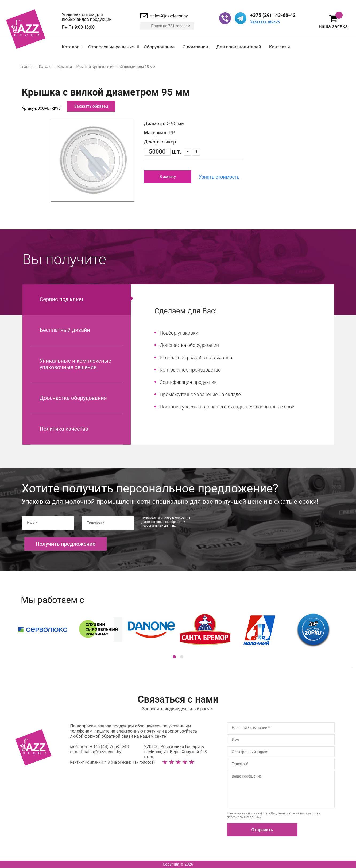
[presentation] (243, 527)
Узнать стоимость (219, 177)
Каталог (70, 47)
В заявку (168, 177)
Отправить (262, 830)
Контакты (280, 47)
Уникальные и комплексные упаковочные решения (76, 364)
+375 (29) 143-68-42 (273, 15)
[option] (93, 160)
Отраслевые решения (111, 47)
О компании (195, 47)
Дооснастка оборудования (73, 398)
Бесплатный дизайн (65, 330)
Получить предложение (65, 544)
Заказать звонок (265, 21)
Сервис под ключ (61, 299)
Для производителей (239, 47)
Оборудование (159, 47)
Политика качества (64, 429)
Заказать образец (91, 106)
